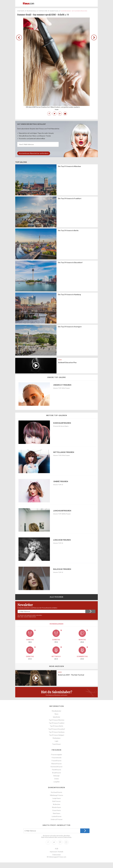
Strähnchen (57, 804)
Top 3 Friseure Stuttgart (57, 735)
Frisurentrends (57, 758)
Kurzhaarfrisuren (56, 792)
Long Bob (56, 782)
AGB (57, 849)
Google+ (60, 114)
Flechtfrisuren (56, 770)
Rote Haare (57, 813)
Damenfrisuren (57, 787)
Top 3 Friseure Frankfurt (57, 723)
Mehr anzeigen (57, 666)
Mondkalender (57, 711)
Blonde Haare (56, 807)
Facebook (49, 114)
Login (56, 741)
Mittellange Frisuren (56, 795)
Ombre (56, 779)
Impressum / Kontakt (56, 852)
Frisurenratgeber (57, 755)
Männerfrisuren (56, 764)
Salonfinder (57, 717)
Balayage (56, 776)
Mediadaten (57, 738)
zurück (20, 38)
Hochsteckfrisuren (56, 767)
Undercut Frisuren (57, 819)
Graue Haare (57, 810)
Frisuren (57, 750)
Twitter (55, 114)
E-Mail (65, 114)
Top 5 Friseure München (57, 720)
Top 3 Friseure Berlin (56, 726)
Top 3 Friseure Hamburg (57, 732)
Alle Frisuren (57, 597)
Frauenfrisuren (56, 761)
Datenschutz (32, 617)
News (56, 714)
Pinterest (60, 842)
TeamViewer (56, 744)
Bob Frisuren (56, 801)
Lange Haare (57, 798)
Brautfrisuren (57, 773)
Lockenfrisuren (57, 816)
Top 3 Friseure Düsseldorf (57, 729)
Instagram (66, 842)
